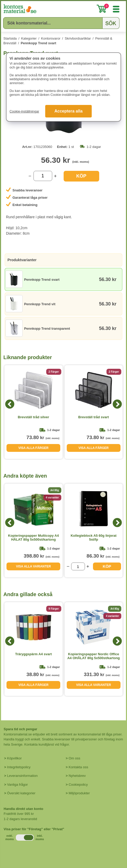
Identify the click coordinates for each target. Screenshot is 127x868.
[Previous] (10, 404)
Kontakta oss (78, 767)
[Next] (117, 404)
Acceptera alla (68, 111)
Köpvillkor (14, 758)
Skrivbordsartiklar (78, 38)
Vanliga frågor (17, 785)
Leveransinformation (22, 776)
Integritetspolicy (19, 767)
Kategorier (29, 38)
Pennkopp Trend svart (39, 43)
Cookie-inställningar (24, 111)
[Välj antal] (43, 176)
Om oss (74, 758)
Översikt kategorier (21, 793)
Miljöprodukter (79, 793)
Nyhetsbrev (77, 776)
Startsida (10, 38)
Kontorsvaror (51, 38)
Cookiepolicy (78, 785)
